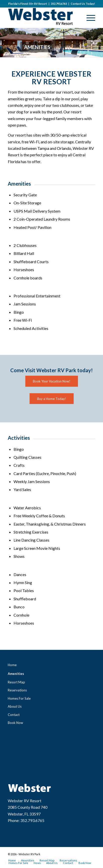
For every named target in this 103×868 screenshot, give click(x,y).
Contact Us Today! (83, 4)
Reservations (17, 690)
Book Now (15, 723)
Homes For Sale (19, 698)
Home (12, 665)
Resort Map (16, 682)
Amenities (16, 674)
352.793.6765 (59, 4)
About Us (15, 706)
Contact (14, 715)
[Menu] (88, 18)
